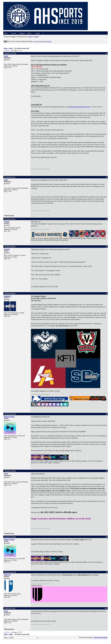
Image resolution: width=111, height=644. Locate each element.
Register (22, 33)
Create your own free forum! (43, 41)
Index (6, 33)
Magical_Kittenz (9, 417)
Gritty (6, 56)
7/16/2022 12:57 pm (10, 572)
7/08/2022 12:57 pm (10, 53)
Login (38, 33)
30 (12, 51)
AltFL (11, 48)
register (36, 37)
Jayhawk (7, 249)
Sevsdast (7, 222)
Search (14, 33)
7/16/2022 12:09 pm (10, 537)
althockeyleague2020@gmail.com (79, 107)
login (30, 37)
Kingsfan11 (8, 296)
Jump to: (21, 638)
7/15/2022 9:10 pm (10, 246)
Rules (30, 33)
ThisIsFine (7, 575)
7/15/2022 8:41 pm (10, 177)
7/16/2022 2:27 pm (10, 608)
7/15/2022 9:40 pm (10, 293)
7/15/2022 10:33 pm (10, 414)
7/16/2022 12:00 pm (10, 471)
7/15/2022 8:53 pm (10, 219)
